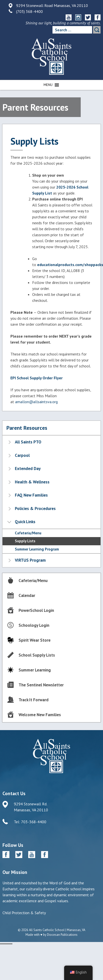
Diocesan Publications (62, 935)
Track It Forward (34, 700)
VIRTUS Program (30, 560)
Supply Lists (25, 541)
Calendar (27, 595)
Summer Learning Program (37, 549)
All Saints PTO (28, 442)
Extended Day (28, 469)
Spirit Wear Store (35, 640)
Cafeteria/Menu (28, 533)
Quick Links (25, 522)
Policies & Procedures (35, 509)
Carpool (22, 455)
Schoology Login (34, 625)
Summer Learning (35, 670)
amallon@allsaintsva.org (36, 402)
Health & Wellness (32, 482)
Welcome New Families (40, 715)
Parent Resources (27, 428)
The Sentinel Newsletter (41, 685)
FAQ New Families (31, 495)
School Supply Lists (37, 655)
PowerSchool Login (36, 610)
